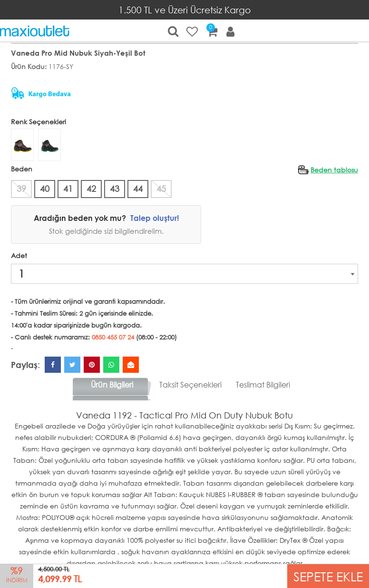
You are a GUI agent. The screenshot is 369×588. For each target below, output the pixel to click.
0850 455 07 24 (113, 337)
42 (91, 189)
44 (138, 189)
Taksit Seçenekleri (190, 384)
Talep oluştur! (155, 218)
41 (68, 189)
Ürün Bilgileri (112, 384)
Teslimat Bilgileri (263, 384)
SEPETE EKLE (328, 576)
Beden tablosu (334, 170)
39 (21, 189)
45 (161, 189)
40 (45, 189)
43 (115, 189)
